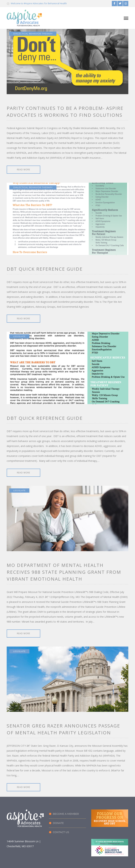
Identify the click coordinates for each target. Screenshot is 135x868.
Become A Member (66, 814)
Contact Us (61, 832)
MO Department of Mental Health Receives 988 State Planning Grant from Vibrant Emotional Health (64, 572)
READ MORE (23, 170)
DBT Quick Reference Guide (45, 269)
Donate (58, 823)
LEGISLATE (19, 336)
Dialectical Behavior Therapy (33, 34)
